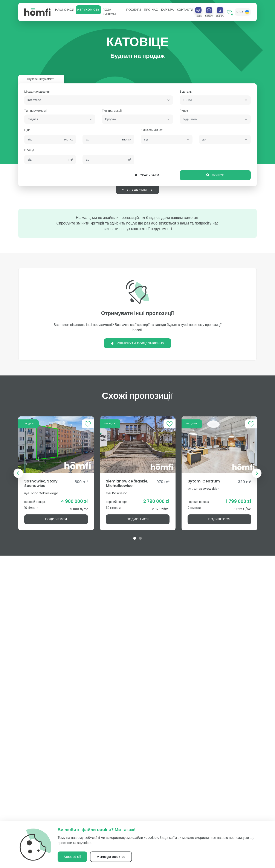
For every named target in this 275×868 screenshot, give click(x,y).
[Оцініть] (220, 10)
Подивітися (56, 519)
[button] (65, 10)
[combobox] (99, 100)
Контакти (185, 10)
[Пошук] (198, 10)
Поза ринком (109, 12)
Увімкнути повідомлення (137, 343)
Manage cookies (111, 857)
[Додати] (209, 10)
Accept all (72, 857)
